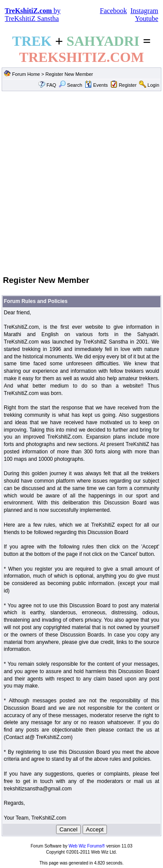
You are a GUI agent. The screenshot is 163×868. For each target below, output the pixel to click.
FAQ (51, 85)
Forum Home (26, 74)
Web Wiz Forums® (87, 846)
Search (70, 85)
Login (153, 85)
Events (96, 85)
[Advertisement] (81, 182)
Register (128, 85)
